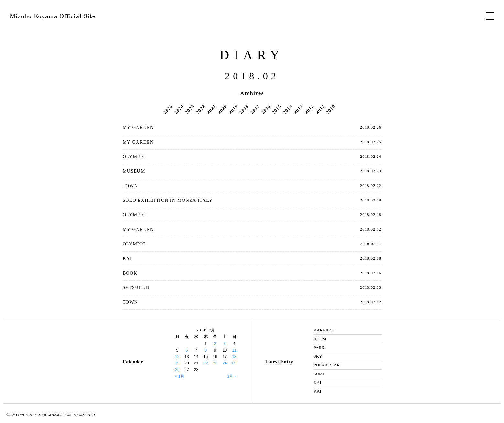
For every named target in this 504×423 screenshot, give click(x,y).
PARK (319, 347)
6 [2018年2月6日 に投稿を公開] (187, 350)
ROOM (320, 339)
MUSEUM (134, 171)
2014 (288, 109)
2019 (233, 109)
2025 (168, 109)
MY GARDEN (138, 128)
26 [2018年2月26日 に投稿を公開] (177, 370)
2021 (212, 109)
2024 (179, 109)
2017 (255, 109)
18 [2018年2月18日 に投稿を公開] (234, 357)
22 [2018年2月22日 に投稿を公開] (206, 363)
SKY (318, 356)
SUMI (319, 374)
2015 (277, 109)
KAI (127, 259)
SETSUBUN (136, 288)
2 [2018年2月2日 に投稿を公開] (215, 344)
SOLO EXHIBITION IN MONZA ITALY (168, 200)
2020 (222, 109)
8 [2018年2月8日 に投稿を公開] (206, 350)
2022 (201, 109)
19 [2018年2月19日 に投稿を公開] (177, 363)
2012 (309, 109)
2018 (244, 109)
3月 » (232, 376)
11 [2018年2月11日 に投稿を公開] (234, 350)
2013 (299, 109)
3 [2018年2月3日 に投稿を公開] (225, 344)
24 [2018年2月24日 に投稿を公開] (225, 363)
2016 (266, 109)
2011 (320, 109)
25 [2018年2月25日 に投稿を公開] (234, 363)
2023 (190, 109)
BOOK (130, 273)
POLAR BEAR (327, 365)
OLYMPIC (134, 157)
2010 (331, 109)
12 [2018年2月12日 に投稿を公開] (177, 357)
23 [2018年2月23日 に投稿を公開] (215, 363)
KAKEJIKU (324, 330)
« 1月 (180, 376)
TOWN (130, 186)
